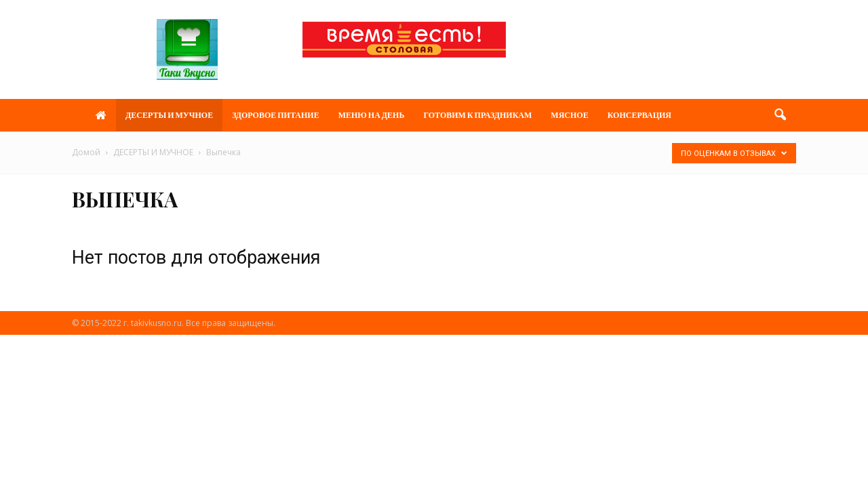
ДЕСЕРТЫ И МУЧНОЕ (169, 115)
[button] (780, 115)
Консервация (639, 115)
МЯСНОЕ (569, 115)
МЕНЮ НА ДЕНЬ (372, 115)
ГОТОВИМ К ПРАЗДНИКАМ (477, 115)
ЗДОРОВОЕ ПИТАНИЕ (276, 115)
